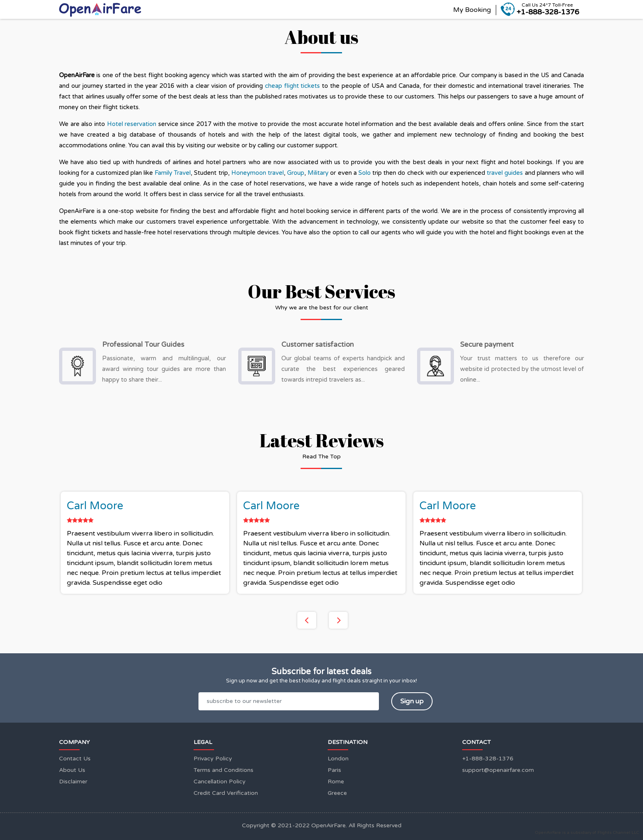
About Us (72, 770)
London (338, 759)
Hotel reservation (132, 124)
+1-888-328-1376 (488, 759)
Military (319, 173)
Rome (336, 782)
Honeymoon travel (258, 173)
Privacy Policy (213, 759)
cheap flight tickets (293, 86)
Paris (334, 770)
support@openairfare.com (498, 770)
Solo (365, 173)
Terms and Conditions (223, 770)
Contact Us (75, 759)
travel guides (505, 173)
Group (296, 173)
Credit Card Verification (226, 793)
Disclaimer (73, 782)
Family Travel (173, 173)
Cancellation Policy (220, 782)
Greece (337, 793)
